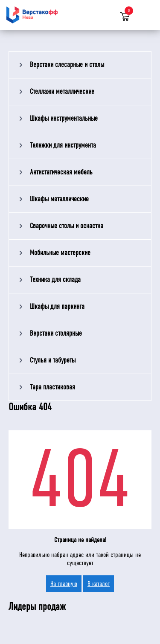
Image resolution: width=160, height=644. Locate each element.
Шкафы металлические (59, 199)
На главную (64, 584)
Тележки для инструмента (63, 145)
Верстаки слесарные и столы (67, 65)
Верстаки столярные (56, 333)
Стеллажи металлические (62, 91)
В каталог (99, 584)
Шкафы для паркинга (57, 306)
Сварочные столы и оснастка (67, 226)
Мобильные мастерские (60, 253)
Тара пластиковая (52, 387)
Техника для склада (55, 280)
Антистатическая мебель (61, 172)
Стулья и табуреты (53, 360)
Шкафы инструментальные (64, 118)
